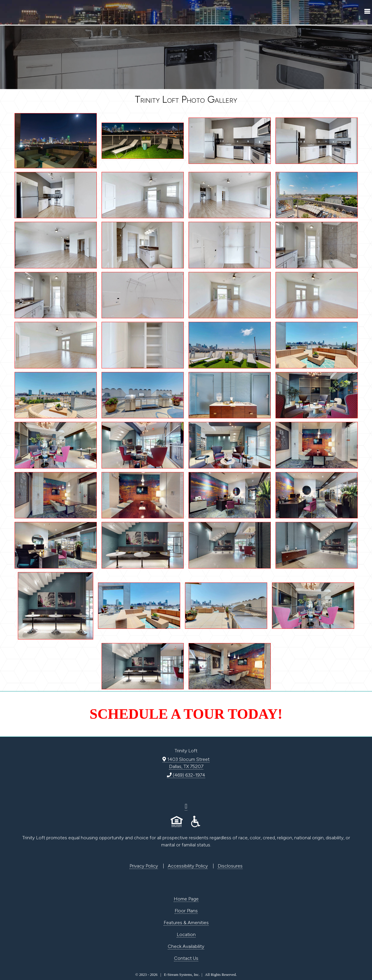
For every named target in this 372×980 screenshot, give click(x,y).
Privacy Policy (144, 866)
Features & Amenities (186, 923)
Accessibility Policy (188, 866)
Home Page (186, 899)
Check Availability (186, 946)
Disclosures (230, 866)
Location (186, 934)
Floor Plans (186, 911)
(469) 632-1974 (186, 775)
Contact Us (186, 958)
